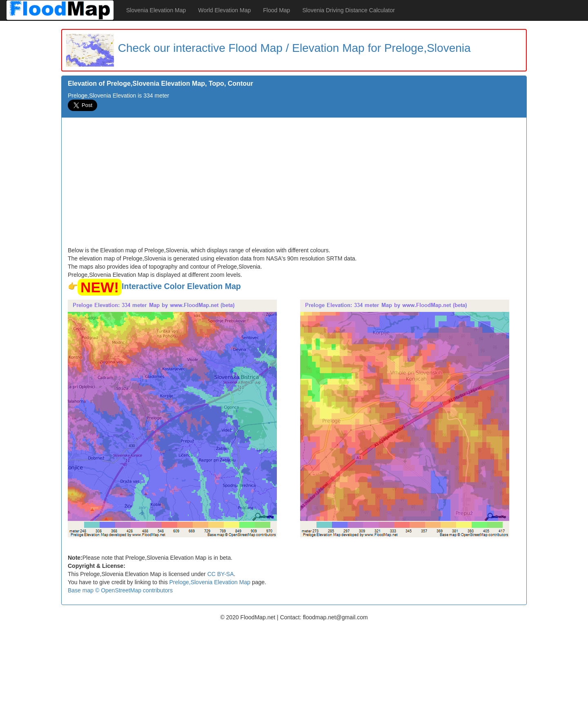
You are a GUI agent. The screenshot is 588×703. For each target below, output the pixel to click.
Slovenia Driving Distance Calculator (348, 10)
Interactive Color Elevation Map (181, 286)
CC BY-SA (221, 574)
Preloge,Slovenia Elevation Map (210, 582)
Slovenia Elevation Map (156, 10)
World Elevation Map (224, 10)
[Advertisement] (294, 185)
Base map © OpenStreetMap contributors (120, 590)
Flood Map (276, 10)
